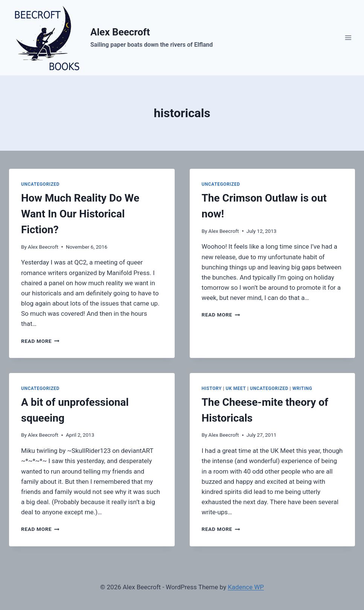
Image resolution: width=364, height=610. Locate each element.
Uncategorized (40, 184)
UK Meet (236, 388)
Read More (40, 341)
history (212, 388)
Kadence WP (246, 587)
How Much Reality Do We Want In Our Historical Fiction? (80, 214)
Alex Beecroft (43, 247)
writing (302, 388)
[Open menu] (348, 37)
